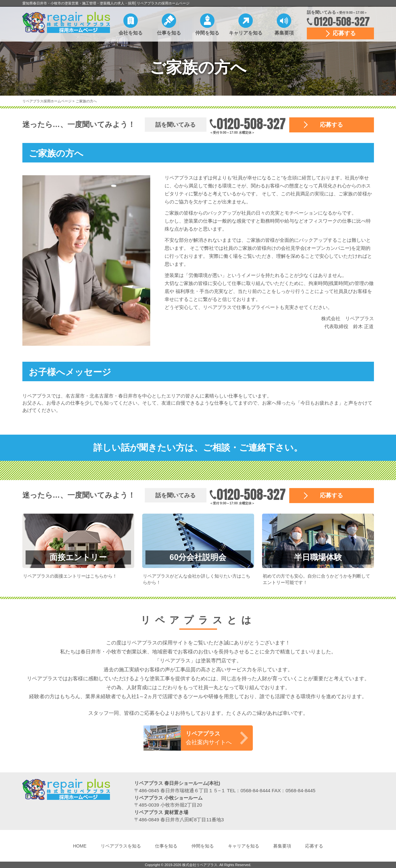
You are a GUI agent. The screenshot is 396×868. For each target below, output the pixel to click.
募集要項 (284, 33)
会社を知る (131, 33)
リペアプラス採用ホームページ (47, 101)
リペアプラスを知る (121, 846)
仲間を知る (207, 33)
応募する (344, 33)
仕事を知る (169, 33)
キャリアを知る (246, 33)
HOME (80, 846)
